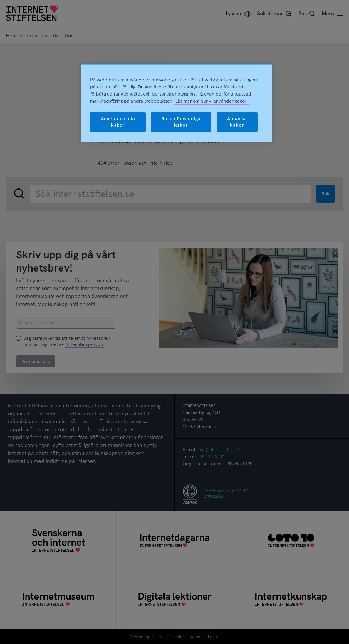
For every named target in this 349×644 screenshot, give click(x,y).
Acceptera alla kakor (118, 122)
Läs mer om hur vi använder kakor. (212, 101)
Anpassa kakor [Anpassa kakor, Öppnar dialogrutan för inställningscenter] (237, 122)
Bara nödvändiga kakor (181, 122)
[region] (177, 103)
